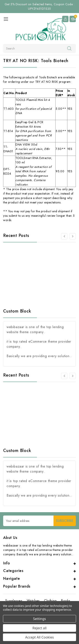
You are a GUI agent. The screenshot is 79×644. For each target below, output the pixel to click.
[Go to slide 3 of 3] (64, 236)
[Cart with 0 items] (73, 19)
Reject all (39, 628)
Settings (39, 619)
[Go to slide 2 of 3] (73, 236)
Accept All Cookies (40, 637)
